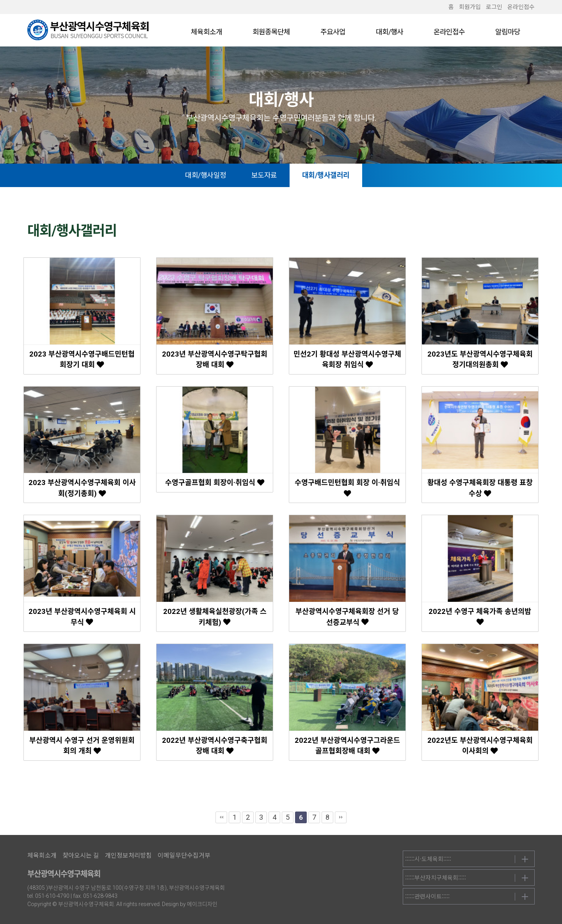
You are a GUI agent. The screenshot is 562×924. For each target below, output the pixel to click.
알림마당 (508, 32)
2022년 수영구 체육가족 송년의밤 (480, 616)
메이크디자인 (202, 904)
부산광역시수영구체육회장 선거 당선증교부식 (347, 617)
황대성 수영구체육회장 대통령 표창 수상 (480, 488)
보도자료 (278, 175)
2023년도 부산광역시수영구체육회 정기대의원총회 (480, 359)
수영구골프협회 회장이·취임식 (215, 483)
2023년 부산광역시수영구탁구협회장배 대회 (215, 359)
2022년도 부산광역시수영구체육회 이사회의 (480, 746)
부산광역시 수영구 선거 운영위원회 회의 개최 (82, 746)
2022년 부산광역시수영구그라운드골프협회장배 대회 (347, 746)
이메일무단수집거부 (184, 855)
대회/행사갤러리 (340, 175)
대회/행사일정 (219, 175)
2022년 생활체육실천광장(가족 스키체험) (215, 617)
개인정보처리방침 (128, 855)
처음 (221, 817)
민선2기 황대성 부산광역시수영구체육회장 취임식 (347, 359)
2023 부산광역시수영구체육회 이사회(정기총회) (82, 488)
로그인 (494, 7)
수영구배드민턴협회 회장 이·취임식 (347, 488)
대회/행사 (389, 32)
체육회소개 (206, 32)
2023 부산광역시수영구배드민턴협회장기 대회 (82, 359)
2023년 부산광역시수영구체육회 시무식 (82, 617)
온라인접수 (521, 7)
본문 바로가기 (0, 0)
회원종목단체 (271, 32)
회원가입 (470, 7)
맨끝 (341, 817)
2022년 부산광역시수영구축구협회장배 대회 (215, 746)
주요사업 (333, 32)
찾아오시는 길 (81, 855)
